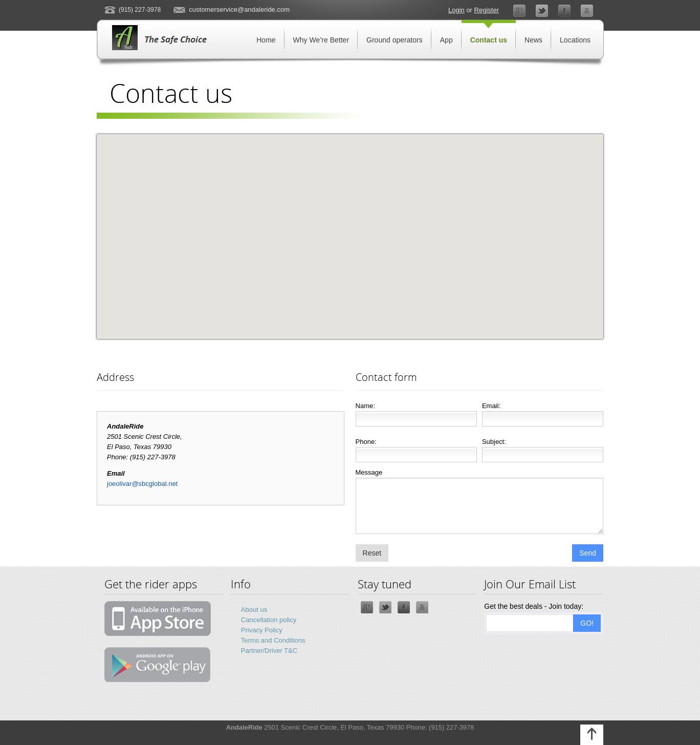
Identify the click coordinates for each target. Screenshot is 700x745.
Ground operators (395, 40)
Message (369, 472)
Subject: (494, 442)
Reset (372, 553)
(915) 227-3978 (140, 10)
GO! (587, 623)
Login (456, 10)
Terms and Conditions (273, 640)
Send (588, 553)
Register (487, 10)
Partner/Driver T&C (269, 651)
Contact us (489, 40)
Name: (365, 406)
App (446, 40)
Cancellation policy (269, 620)
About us (254, 610)
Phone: (366, 442)
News (533, 40)
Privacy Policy (262, 630)
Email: (491, 406)
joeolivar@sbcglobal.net (142, 484)
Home (266, 40)
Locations (575, 40)
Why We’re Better (321, 40)
